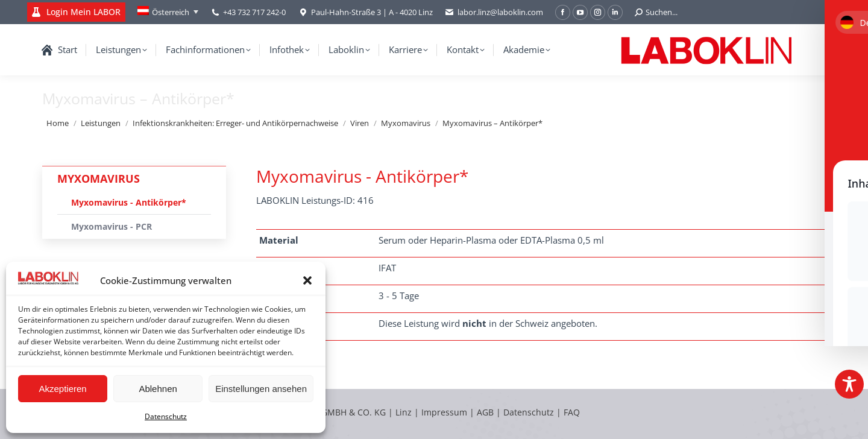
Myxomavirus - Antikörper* (129, 202)
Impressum (444, 412)
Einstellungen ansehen (261, 389)
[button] (307, 280)
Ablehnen (158, 389)
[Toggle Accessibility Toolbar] (849, 384)
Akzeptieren (62, 389)
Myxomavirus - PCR (112, 226)
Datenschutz (166, 416)
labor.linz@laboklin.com (494, 12)
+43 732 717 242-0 (254, 12)
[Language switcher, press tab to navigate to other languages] (168, 12)
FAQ (572, 412)
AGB (486, 412)
